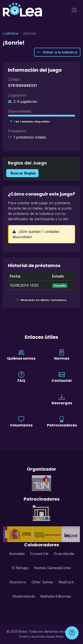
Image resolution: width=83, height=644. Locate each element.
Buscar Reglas (23, 173)
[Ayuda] (72, 633)
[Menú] (74, 10)
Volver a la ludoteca (57, 52)
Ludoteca (10, 33)
